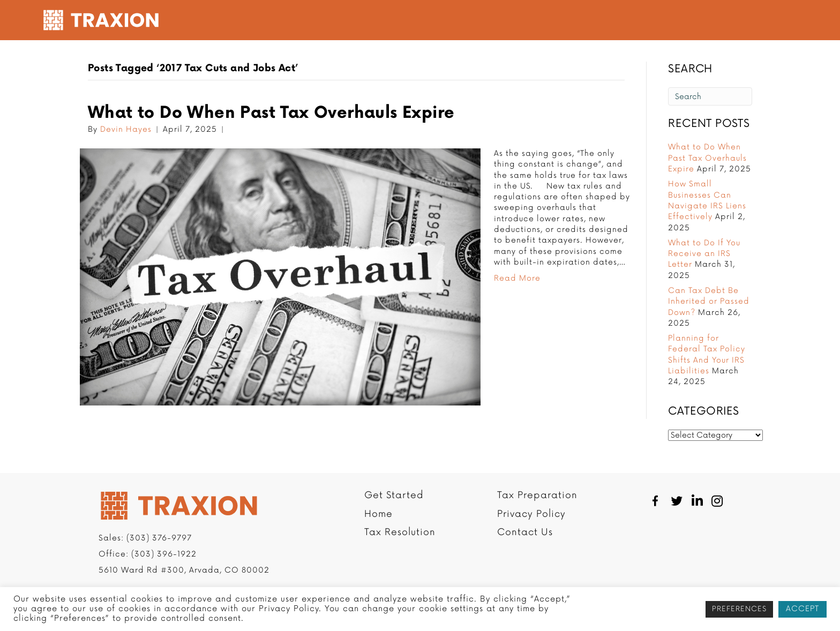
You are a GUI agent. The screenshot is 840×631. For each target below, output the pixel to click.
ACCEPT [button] (802, 609)
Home (378, 515)
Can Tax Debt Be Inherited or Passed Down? (709, 303)
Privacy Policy (531, 515)
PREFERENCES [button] (739, 609)
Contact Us (525, 533)
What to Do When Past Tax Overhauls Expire (271, 114)
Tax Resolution (397, 20)
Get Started (329, 20)
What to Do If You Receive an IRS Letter (704, 255)
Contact (680, 20)
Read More (517, 279)
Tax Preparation (482, 20)
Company (557, 20)
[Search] (710, 98)
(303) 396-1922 (164, 555)
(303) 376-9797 (159, 539)
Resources (620, 20)
